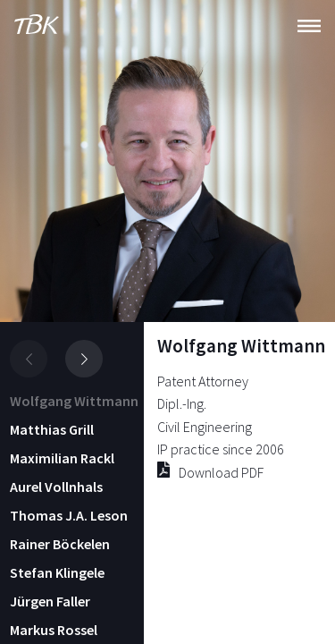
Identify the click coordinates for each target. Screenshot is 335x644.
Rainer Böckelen (60, 544)
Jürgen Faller (50, 601)
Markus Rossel (54, 630)
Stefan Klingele (57, 572)
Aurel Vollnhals (56, 487)
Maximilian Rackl (62, 458)
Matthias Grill (52, 429)
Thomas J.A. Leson (69, 515)
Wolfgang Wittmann (74, 401)
